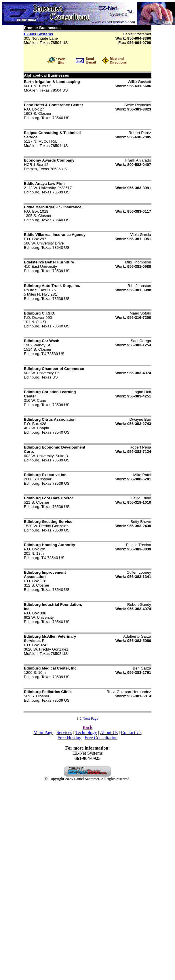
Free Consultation (101, 738)
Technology (86, 732)
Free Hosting (70, 738)
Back (88, 727)
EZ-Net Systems (38, 34)
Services (64, 732)
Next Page (90, 718)
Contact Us (131, 732)
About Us (109, 732)
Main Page (43, 732)
